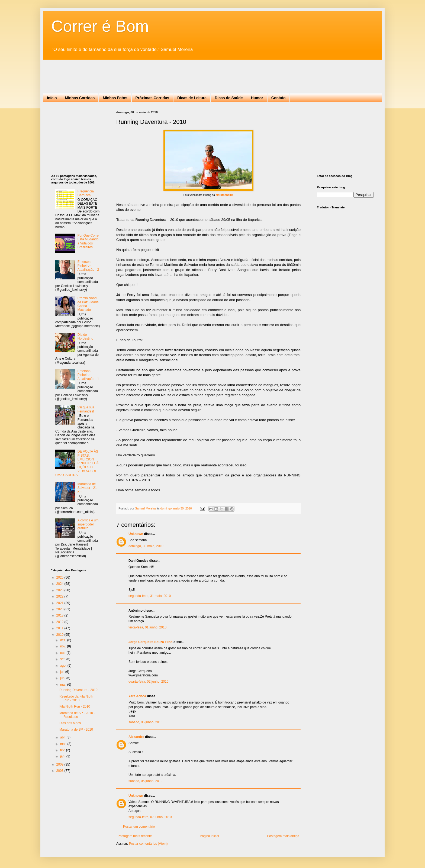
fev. (63, 750)
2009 (60, 764)
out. (63, 653)
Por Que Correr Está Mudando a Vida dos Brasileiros (89, 241)
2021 (60, 603)
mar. (64, 744)
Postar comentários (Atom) (148, 844)
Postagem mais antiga (283, 836)
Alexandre (136, 737)
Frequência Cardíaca (86, 193)
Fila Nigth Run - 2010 (75, 706)
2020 (60, 609)
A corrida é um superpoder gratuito (88, 524)
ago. (64, 666)
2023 (60, 590)
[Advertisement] (150, 72)
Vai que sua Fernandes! (86, 409)
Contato (278, 98)
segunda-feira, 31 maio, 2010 (150, 596)
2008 (60, 771)
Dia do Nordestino (85, 337)
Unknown (136, 534)
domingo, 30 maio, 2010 (146, 546)
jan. (63, 756)
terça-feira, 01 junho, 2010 (147, 627)
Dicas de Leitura (192, 98)
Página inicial (209, 836)
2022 (60, 596)
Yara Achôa (137, 696)
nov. (64, 646)
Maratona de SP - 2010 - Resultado (77, 715)
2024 (60, 584)
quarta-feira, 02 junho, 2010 (148, 682)
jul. (63, 672)
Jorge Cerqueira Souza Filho (151, 642)
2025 (60, 577)
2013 (60, 615)
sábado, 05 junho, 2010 (145, 722)
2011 (60, 628)
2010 (60, 635)
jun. (63, 678)
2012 (60, 622)
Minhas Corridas (80, 98)
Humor (257, 98)
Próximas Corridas (152, 98)
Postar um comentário (139, 827)
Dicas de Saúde (229, 98)
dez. (64, 640)
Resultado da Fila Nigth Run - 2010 (76, 698)
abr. (63, 737)
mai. (64, 685)
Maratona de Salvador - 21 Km (87, 488)
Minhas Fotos (115, 98)
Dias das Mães (70, 723)
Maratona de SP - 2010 (76, 730)
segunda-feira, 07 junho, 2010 (150, 817)
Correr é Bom (100, 26)
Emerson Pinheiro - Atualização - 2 (88, 266)
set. (63, 659)
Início (52, 98)
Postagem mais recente (135, 836)
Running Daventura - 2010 (78, 690)
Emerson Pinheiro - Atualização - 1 (88, 375)
